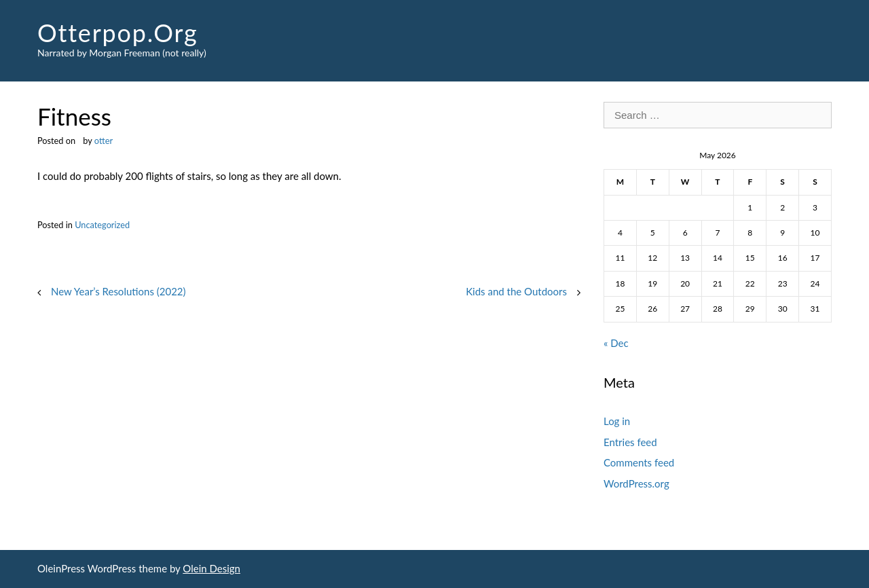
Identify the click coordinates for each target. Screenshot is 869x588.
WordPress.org (636, 483)
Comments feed (639, 462)
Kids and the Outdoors (516, 291)
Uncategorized (102, 225)
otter (104, 141)
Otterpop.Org (117, 33)
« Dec (616, 343)
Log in (617, 421)
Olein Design (211, 568)
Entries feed (630, 442)
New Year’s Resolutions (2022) (118, 291)
